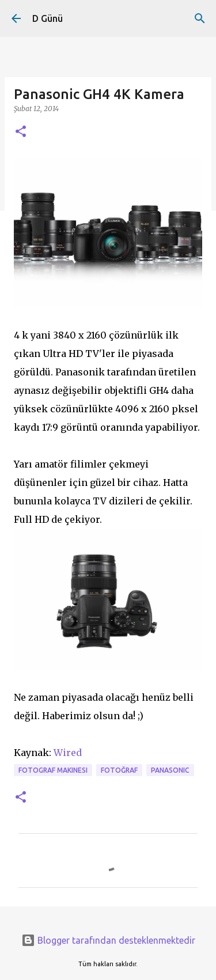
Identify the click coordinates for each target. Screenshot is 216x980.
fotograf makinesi (53, 770)
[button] (21, 132)
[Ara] (200, 18)
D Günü (48, 18)
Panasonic (170, 770)
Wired (68, 753)
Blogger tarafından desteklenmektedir (108, 940)
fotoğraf (119, 770)
